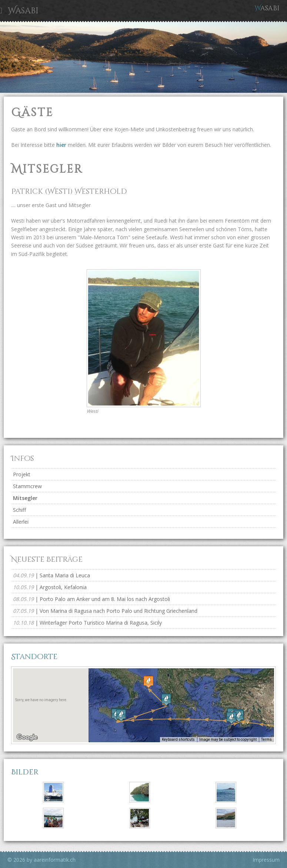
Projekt (22, 474)
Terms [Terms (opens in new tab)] (266, 739)
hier (62, 145)
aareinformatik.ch (55, 860)
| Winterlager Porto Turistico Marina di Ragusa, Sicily (87, 623)
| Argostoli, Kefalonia (50, 587)
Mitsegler (25, 498)
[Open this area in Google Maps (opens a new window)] (27, 737)
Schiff (19, 510)
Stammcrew (27, 486)
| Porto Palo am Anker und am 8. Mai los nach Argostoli (91, 599)
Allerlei (21, 522)
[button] (231, 718)
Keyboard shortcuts (178, 739)
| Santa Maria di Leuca (51, 575)
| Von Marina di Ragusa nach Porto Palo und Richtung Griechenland (105, 611)
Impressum (266, 860)
